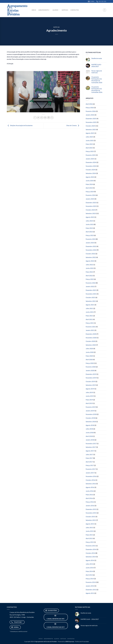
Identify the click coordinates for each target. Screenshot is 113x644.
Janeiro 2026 (90, 115)
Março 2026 (90, 108)
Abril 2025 (89, 148)
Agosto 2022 (90, 261)
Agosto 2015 (90, 524)
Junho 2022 (90, 268)
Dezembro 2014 (91, 549)
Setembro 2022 (91, 257)
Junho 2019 (90, 396)
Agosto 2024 (90, 177)
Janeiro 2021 (90, 330)
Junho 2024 (90, 181)
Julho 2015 (89, 527)
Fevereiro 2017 (91, 469)
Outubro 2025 (90, 126)
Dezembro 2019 (91, 374)
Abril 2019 (89, 403)
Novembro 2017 (91, 443)
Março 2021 (90, 323)
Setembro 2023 (91, 213)
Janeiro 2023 (90, 243)
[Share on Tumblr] (52, 118)
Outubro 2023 (90, 210)
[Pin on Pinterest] (45, 118)
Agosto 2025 (90, 133)
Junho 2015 (90, 531)
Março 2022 (90, 279)
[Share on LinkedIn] (49, 118)
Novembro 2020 (91, 338)
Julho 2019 (89, 392)
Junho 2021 (90, 312)
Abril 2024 (89, 188)
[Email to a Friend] (42, 118)
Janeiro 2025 (90, 159)
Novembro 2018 (91, 414)
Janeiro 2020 (90, 370)
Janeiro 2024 (90, 199)
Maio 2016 (89, 495)
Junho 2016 (90, 491)
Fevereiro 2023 (91, 239)
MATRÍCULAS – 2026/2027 (97, 65)
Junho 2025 (90, 140)
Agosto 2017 (90, 451)
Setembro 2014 (91, 557)
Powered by (66, 641)
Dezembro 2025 (91, 118)
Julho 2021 (89, 308)
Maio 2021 (89, 316)
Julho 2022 (89, 265)
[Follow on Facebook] (105, 10)
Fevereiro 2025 (91, 155)
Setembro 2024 (91, 173)
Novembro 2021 (91, 294)
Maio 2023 (89, 228)
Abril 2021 (89, 319)
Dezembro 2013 (91, 590)
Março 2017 (90, 465)
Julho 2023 (89, 221)
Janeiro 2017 (90, 473)
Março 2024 (90, 192)
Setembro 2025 (91, 129)
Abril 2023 (89, 232)
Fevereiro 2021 (91, 327)
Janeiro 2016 (90, 506)
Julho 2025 (89, 137)
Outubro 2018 (90, 418)
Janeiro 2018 (90, 440)
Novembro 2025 (91, 122)
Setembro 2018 (91, 422)
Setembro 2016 (91, 484)
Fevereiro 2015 (91, 546)
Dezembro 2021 (91, 290)
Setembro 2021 (91, 301)
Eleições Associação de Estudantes (20, 125)
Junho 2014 (90, 568)
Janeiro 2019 (90, 411)
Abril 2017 (89, 462)
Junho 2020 (90, 352)
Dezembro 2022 (91, 246)
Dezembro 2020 (91, 334)
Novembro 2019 (91, 378)
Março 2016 (90, 502)
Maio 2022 (89, 272)
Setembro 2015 (91, 520)
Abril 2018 (89, 436)
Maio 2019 (89, 400)
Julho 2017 (89, 454)
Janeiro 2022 (90, 286)
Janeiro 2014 (90, 586)
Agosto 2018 (90, 425)
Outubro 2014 (90, 553)
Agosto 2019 (90, 389)
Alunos (56, 10)
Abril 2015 (89, 538)
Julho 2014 (89, 564)
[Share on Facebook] (35, 118)
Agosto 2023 (90, 217)
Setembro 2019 (91, 385)
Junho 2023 (90, 224)
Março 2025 (90, 151)
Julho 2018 (89, 429)
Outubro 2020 (90, 341)
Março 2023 (90, 235)
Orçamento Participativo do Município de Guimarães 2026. (97, 90)
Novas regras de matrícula (97, 72)
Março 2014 (90, 579)
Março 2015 (90, 542)
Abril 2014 (89, 575)
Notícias (65, 10)
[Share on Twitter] (38, 118)
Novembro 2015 (91, 513)
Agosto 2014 (90, 560)
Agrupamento (44, 10)
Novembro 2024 (91, 166)
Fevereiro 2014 (91, 582)
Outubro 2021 (90, 297)
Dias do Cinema (73, 125)
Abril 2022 (89, 276)
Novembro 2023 (91, 206)
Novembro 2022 (91, 250)
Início (34, 10)
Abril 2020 (89, 359)
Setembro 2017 (91, 447)
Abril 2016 (89, 498)
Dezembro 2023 (91, 203)
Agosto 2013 (90, 593)
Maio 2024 (89, 184)
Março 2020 (90, 363)
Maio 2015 (89, 535)
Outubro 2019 (90, 381)
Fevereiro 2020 (91, 367)
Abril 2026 (89, 104)
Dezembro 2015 (91, 509)
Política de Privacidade (82, 641)
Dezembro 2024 (91, 162)
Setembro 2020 (91, 345)
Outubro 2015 (90, 517)
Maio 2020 (89, 356)
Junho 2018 (90, 433)
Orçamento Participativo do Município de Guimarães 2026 (97, 80)
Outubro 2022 (90, 254)
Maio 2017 (89, 458)
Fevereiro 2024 (91, 195)
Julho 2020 (89, 348)
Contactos (75, 10)
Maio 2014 (89, 571)
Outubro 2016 (90, 480)
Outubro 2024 (90, 170)
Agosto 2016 (90, 487)
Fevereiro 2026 (91, 111)
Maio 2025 (89, 144)
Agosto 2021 (90, 305)
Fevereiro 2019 (91, 407)
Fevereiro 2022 (91, 283)
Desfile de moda (97, 58)
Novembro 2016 (91, 476)
